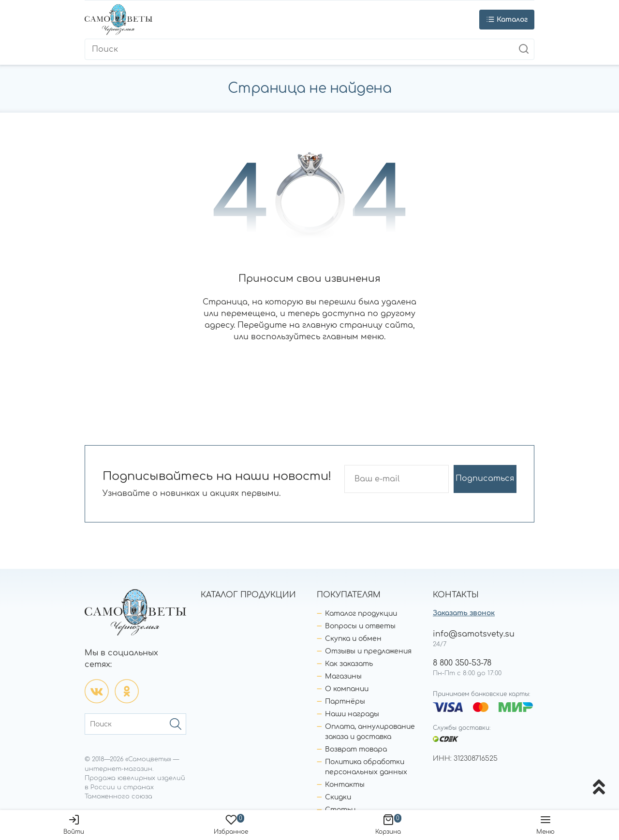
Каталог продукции (361, 614)
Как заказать (349, 664)
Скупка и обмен (353, 639)
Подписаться (485, 479)
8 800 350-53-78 (462, 663)
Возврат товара (356, 749)
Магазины (343, 676)
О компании (347, 689)
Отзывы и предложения (368, 651)
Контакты (345, 785)
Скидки (338, 797)
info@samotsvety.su (474, 634)
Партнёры (345, 702)
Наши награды (352, 714)
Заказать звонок (464, 613)
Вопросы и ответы (360, 626)
